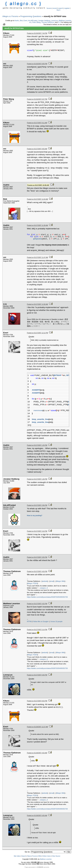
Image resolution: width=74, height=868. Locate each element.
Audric (17, 20)
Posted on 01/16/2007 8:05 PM (37, 64)
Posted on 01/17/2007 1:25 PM (37, 445)
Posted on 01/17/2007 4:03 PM (37, 571)
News (29, 856)
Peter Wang (36, 22)
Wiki (40, 856)
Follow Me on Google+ (41, 621)
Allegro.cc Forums (10, 16)
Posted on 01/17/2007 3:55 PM (37, 557)
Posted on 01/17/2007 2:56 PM (37, 505)
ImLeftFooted (33, 20)
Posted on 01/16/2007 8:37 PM (37, 99)
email (52, 581)
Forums (35, 856)
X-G (60, 22)
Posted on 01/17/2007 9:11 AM (37, 123)
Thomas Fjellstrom (48, 22)
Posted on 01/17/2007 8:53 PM (37, 701)
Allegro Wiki (60, 581)
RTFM (29, 621)
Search (24, 856)
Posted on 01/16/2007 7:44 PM (37, 33)
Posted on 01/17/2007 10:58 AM (38, 185)
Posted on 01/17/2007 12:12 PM (38, 333)
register (67, 8)
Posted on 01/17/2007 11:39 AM (38, 225)
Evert (25, 20)
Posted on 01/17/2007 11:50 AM (38, 304)
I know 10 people (56, 621)
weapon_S (44, 588)
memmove (38, 410)
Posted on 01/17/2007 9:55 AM (37, 149)
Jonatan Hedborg (44, 20)
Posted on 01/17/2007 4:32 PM (37, 604)
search (61, 8)
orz (30, 22)
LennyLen (55, 20)
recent (55, 8)
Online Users (47, 856)
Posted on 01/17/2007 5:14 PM (37, 630)
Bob (21, 20)
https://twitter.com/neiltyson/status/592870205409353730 (47, 597)
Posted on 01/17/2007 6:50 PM (37, 675)
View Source (56, 856)
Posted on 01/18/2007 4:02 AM (37, 753)
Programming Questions (31, 16)
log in (59, 10)
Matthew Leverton (65, 20)
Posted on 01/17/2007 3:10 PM (37, 531)
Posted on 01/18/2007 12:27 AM (38, 727)
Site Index (17, 856)
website (45, 581)
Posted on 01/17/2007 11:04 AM (38, 199)
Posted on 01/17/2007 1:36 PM (37, 479)
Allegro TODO (33, 583)
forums (49, 8)
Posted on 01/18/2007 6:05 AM (37, 816)
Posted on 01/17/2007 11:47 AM (38, 257)
